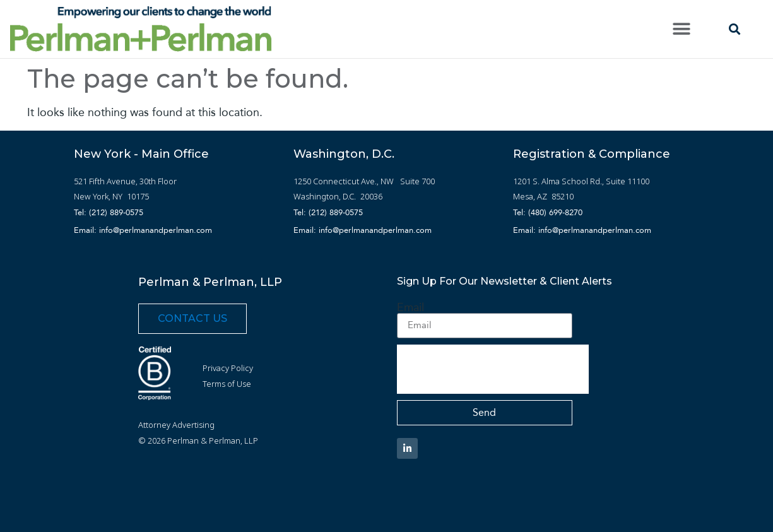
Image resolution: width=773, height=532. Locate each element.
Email (410, 307)
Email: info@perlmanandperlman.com (143, 230)
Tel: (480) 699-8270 (548, 212)
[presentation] (493, 369)
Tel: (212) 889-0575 (109, 212)
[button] (682, 29)
